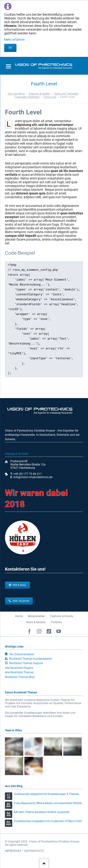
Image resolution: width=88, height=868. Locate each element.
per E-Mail (19, 585)
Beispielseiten (36, 616)
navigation (8, 66)
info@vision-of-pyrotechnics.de (33, 477)
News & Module (36, 622)
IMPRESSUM (13, 851)
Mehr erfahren (15, 40)
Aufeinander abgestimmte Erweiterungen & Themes (47, 794)
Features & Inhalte (39, 94)
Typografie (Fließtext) (27, 97)
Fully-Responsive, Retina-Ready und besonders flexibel (48, 803)
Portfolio (56, 622)
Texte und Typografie (66, 94)
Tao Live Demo (16, 94)
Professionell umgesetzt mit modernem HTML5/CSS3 (48, 821)
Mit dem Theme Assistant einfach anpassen (42, 812)
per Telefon (21, 601)
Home (19, 616)
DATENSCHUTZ (34, 851)
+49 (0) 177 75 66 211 (28, 474)
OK (10, 48)
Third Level (50, 97)
